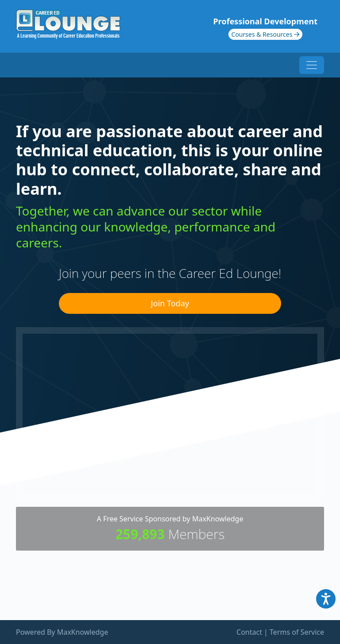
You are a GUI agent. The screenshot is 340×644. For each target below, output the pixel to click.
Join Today (170, 303)
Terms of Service (297, 632)
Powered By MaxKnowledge (62, 632)
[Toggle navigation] (312, 65)
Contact (249, 632)
